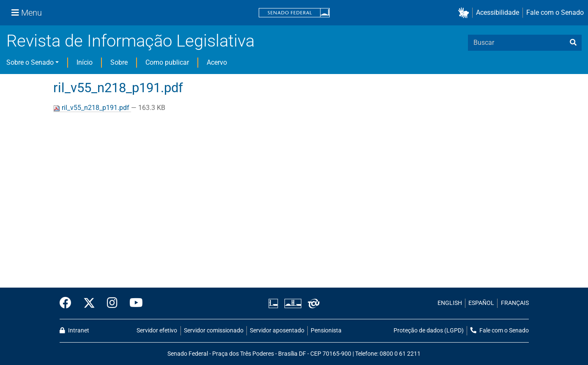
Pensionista (326, 331)
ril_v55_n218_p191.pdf (92, 108)
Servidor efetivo (157, 331)
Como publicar (167, 62)
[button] (465, 13)
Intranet (74, 331)
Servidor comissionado (214, 331)
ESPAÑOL (481, 303)
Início (85, 62)
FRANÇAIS (515, 303)
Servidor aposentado (277, 331)
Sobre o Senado (30, 62)
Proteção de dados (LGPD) (429, 331)
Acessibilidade (498, 12)
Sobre (119, 62)
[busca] (573, 43)
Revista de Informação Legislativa (130, 41)
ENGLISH (450, 303)
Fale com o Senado (555, 12)
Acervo (217, 62)
